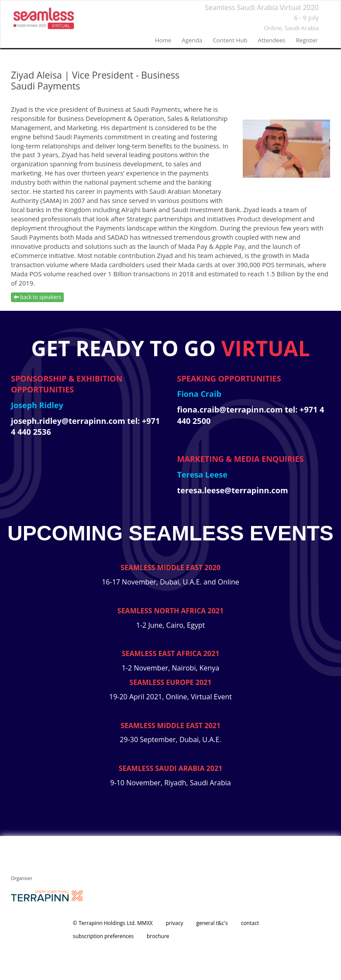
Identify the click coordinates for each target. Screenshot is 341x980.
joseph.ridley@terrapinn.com (69, 421)
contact (250, 923)
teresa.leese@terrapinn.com (233, 490)
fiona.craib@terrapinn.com (231, 409)
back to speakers (37, 297)
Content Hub (230, 40)
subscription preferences (103, 936)
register (307, 40)
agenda (192, 40)
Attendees (272, 40)
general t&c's (212, 923)
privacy (175, 923)
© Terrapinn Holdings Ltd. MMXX (113, 923)
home (163, 40)
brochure (158, 936)
